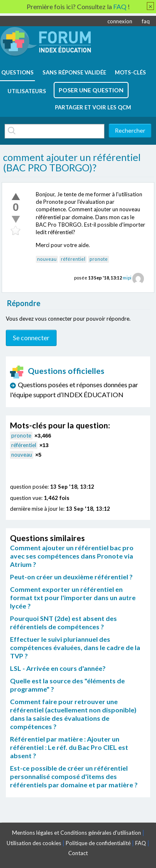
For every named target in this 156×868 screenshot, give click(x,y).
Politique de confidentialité (98, 843)
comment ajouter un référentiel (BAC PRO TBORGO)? (72, 163)
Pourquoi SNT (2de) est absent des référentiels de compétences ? (63, 622)
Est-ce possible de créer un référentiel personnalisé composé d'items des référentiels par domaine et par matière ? (74, 776)
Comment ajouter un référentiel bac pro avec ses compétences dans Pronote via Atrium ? (72, 556)
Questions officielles (57, 371)
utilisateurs (27, 91)
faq (146, 21)
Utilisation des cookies (34, 843)
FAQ (141, 843)
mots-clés (130, 72)
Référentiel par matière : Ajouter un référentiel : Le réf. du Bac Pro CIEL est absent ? (69, 747)
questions (17, 72)
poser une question (91, 90)
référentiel (73, 259)
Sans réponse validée (74, 72)
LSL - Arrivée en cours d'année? (58, 668)
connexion (120, 21)
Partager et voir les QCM (93, 107)
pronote (99, 259)
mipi (127, 278)
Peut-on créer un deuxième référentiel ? (71, 577)
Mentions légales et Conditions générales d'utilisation (77, 833)
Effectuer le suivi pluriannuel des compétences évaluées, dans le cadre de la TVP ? (75, 647)
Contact (78, 853)
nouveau (47, 259)
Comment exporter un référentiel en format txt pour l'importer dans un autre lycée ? (73, 597)
